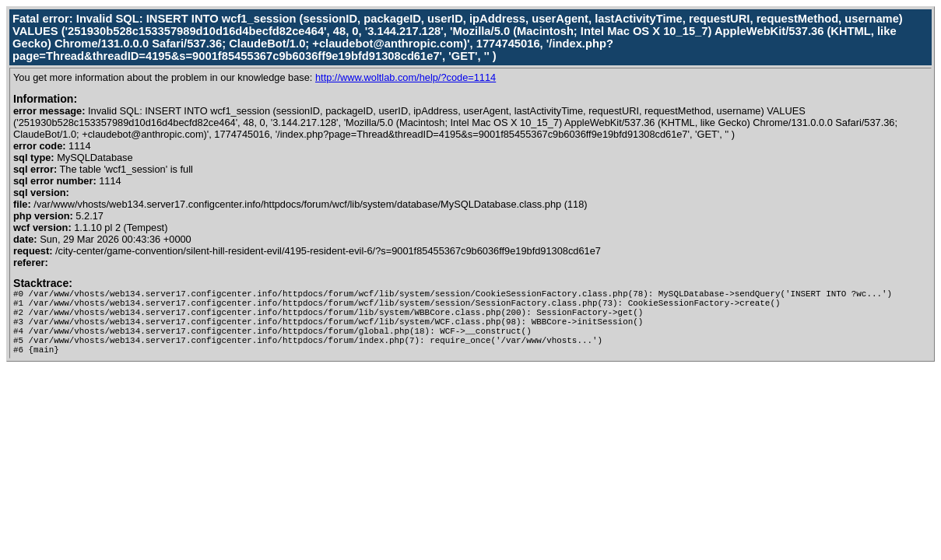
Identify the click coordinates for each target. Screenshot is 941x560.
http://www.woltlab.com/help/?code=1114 (406, 77)
